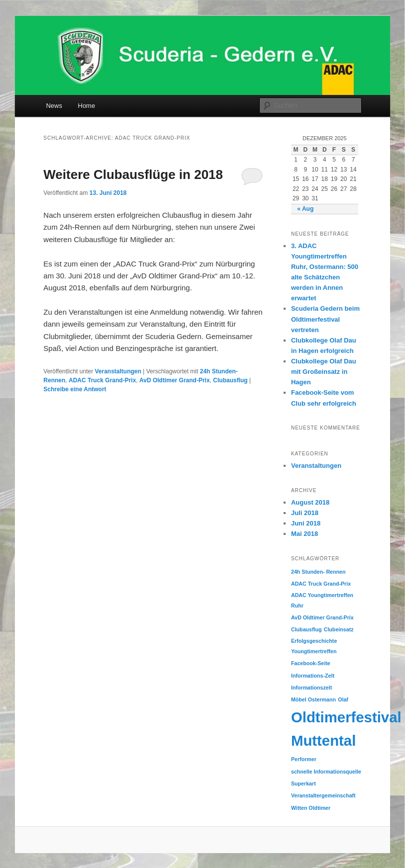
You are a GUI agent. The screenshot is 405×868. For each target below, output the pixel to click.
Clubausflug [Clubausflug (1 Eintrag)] (306, 629)
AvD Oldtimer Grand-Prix (175, 380)
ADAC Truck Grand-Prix (102, 380)
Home (87, 106)
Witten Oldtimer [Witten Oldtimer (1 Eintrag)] (311, 808)
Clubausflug (230, 380)
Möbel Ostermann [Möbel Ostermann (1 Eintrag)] (313, 699)
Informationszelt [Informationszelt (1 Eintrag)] (311, 688)
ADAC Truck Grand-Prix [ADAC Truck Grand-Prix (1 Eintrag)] (321, 584)
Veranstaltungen (118, 371)
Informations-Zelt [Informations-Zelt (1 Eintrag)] (313, 676)
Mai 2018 (304, 534)
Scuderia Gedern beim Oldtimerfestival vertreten (325, 319)
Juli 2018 (305, 513)
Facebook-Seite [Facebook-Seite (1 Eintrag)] (311, 663)
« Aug (305, 209)
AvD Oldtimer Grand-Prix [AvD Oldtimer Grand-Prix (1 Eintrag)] (322, 617)
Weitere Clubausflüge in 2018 (133, 174)
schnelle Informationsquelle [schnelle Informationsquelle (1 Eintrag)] (326, 772)
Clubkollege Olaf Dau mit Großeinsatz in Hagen (324, 372)
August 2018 (310, 502)
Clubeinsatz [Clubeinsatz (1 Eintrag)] (339, 629)
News (54, 106)
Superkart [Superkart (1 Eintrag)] (304, 783)
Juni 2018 (306, 523)
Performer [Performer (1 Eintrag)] (304, 759)
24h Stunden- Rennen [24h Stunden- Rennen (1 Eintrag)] (318, 572)
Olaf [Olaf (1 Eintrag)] (343, 699)
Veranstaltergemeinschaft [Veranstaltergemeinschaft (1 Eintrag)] (323, 795)
